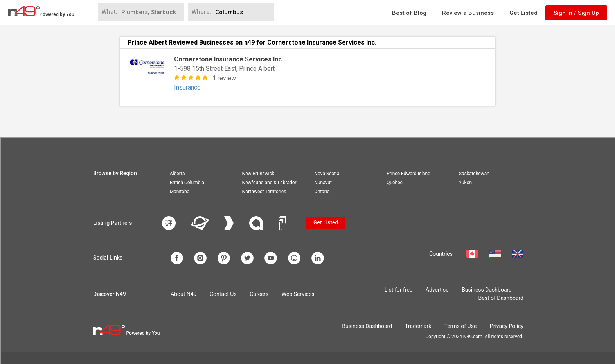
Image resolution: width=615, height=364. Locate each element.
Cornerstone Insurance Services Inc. (229, 59)
